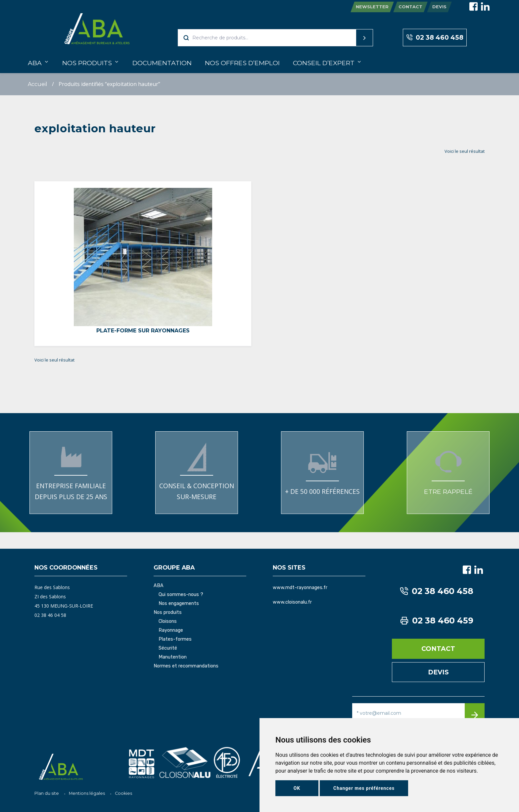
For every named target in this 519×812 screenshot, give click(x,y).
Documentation (162, 63)
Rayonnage (171, 630)
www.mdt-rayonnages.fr (300, 588)
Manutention (173, 657)
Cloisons (168, 621)
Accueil (38, 84)
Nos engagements (179, 604)
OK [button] (297, 788)
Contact (410, 7)
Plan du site (47, 793)
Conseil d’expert (324, 63)
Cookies (123, 793)
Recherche (352, 38)
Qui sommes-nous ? (181, 595)
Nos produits (87, 63)
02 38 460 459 (437, 621)
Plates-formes (175, 639)
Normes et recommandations (186, 666)
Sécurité (168, 648)
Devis (439, 7)
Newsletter (372, 7)
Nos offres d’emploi (242, 63)
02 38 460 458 (435, 38)
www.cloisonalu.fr (292, 602)
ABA (35, 63)
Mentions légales (87, 793)
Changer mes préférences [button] (364, 788)
